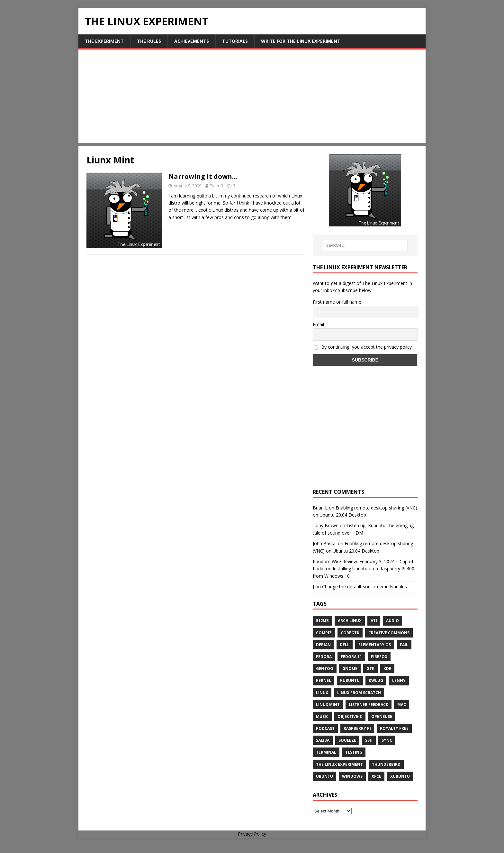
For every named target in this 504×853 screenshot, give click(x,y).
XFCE (376, 776)
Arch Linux (350, 621)
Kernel (324, 680)
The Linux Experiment (339, 764)
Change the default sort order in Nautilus (364, 587)
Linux (322, 693)
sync (387, 740)
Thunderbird (386, 764)
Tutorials (235, 41)
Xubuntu (400, 776)
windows (352, 776)
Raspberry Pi (357, 728)
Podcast (325, 728)
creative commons (389, 633)
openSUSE (382, 716)
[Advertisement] (252, 98)
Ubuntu (324, 776)
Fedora (324, 657)
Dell (345, 645)
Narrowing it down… (203, 176)
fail (404, 645)
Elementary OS (375, 645)
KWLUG (376, 680)
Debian (323, 645)
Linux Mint (328, 705)
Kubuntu (350, 680)
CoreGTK (350, 633)
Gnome (350, 669)
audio (392, 621)
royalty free (394, 728)
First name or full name (337, 302)
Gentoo (325, 669)
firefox (379, 657)
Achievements (192, 41)
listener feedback (369, 705)
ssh (369, 740)
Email (318, 324)
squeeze (347, 740)
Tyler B (216, 186)
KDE (387, 669)
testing (354, 752)
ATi (374, 621)
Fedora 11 (351, 657)
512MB (322, 621)
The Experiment (104, 41)
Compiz (324, 633)
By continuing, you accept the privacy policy (363, 347)
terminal (326, 752)
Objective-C (350, 716)
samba (323, 740)
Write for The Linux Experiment (301, 41)
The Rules (149, 41)
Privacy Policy (252, 834)
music (322, 716)
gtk (370, 669)
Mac (402, 705)
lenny (399, 680)
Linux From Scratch (359, 693)
